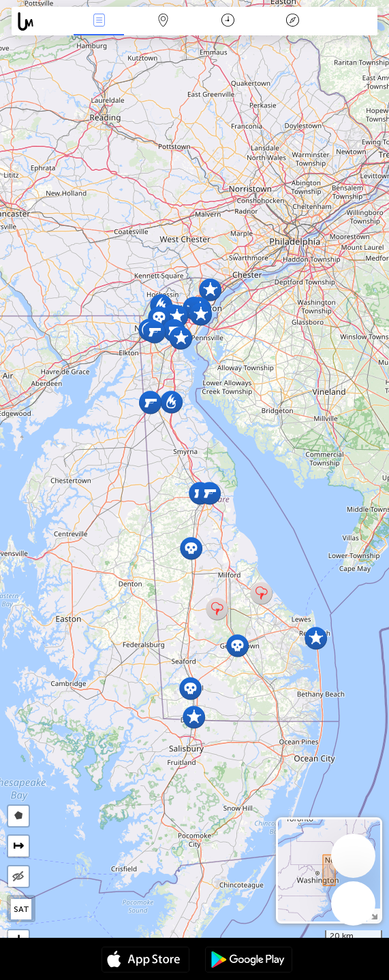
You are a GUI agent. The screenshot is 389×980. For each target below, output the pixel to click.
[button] (316, 638)
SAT (21, 909)
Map (164, 21)
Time (228, 21)
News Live (99, 21)
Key (292, 21)
